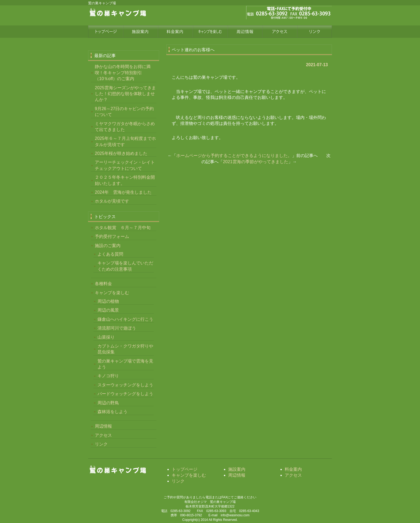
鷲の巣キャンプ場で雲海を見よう (125, 364)
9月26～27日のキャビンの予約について (124, 112)
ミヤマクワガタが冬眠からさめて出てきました (125, 127)
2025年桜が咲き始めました (121, 153)
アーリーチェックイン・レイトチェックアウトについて (125, 165)
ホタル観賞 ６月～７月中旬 (123, 228)
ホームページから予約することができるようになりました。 (234, 156)
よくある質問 (110, 254)
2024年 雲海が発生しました (123, 192)
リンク (314, 32)
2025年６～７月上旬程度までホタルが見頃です (125, 141)
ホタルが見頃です (112, 201)
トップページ (106, 32)
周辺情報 (245, 32)
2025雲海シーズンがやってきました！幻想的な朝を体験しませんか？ (125, 94)
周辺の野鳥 (108, 403)
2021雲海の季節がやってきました (256, 162)
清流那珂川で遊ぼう (117, 328)
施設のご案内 (108, 246)
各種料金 (103, 284)
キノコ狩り (108, 376)
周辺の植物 (108, 301)
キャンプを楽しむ (112, 293)
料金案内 (175, 32)
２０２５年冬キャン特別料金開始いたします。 (125, 180)
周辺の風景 (108, 310)
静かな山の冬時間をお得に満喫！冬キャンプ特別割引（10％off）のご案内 (123, 73)
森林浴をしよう (112, 412)
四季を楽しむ (210, 32)
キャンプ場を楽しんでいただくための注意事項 (125, 266)
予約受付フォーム (112, 236)
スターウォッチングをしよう (125, 385)
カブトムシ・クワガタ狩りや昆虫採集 (125, 349)
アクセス (280, 32)
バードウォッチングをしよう (125, 394)
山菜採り (106, 337)
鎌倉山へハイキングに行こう (125, 319)
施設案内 (140, 32)
